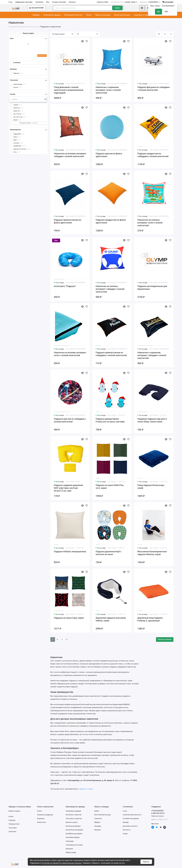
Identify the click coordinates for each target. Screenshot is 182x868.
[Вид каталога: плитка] (159, 34)
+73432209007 (150, 2)
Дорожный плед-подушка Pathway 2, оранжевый (150, 619)
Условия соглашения (131, 819)
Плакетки (98, 819)
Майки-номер (71, 852)
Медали (97, 822)
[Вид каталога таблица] (171, 34)
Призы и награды (103, 15)
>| (67, 639)
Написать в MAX (103, 2)
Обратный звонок (158, 816)
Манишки (69, 849)
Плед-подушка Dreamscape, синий (151, 487)
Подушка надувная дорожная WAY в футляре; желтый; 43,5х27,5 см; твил (68, 488)
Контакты (72, 2)
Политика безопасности (132, 815)
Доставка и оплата (130, 826)
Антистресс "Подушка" (65, 286)
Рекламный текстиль (74, 15)
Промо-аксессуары (123, 15)
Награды (98, 826)
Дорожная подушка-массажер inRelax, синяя (111, 619)
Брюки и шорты (15, 811)
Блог (48, 2)
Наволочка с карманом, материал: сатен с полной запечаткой (108, 90)
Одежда (37, 15)
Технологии (39, 2)
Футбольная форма (73, 826)
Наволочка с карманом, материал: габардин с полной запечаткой (152, 355)
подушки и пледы (86, 789)
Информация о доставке (24, 2)
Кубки (97, 811)
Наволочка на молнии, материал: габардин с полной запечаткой (70, 155)
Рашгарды (70, 841)
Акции (125, 834)
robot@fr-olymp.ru (124, 2)
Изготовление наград (102, 815)
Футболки (12, 832)
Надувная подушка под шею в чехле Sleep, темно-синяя (152, 420)
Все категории (36, 8)
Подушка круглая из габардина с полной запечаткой (70, 420)
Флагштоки (41, 822)
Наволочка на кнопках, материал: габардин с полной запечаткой (110, 289)
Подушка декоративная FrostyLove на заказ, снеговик (110, 420)
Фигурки (97, 830)
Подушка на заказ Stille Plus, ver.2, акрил (110, 487)
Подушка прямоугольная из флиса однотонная (67, 221)
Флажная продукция (45, 815)
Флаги (89, 15)
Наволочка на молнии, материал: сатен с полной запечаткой (70, 354)
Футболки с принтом (74, 815)
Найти (117, 8)
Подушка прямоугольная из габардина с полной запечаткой (111, 354)
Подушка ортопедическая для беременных (152, 288)
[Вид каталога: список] (165, 34)
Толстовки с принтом (74, 819)
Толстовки (13, 828)
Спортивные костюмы (74, 845)
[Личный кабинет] (142, 8)
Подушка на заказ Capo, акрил (69, 618)
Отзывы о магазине (59, 2)
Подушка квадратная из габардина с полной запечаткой (153, 155)
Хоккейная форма (73, 837)
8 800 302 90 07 (158, 813)
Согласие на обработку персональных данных (62, 863)
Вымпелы (41, 819)
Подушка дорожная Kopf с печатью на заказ (108, 553)
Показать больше (165, 639)
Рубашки (12, 820)
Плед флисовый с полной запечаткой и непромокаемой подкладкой (69, 90)
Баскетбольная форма (74, 830)
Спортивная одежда (52, 15)
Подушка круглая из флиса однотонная (109, 155)
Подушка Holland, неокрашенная (70, 552)
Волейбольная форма (74, 834)
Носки (11, 816)
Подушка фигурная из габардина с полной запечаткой (154, 89)
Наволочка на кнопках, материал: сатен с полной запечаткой (150, 223)
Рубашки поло (14, 824)
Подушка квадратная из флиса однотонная (111, 221)
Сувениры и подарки (143, 15)
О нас (11, 2)
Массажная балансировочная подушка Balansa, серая (152, 553)
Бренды (126, 822)
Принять (146, 862)
